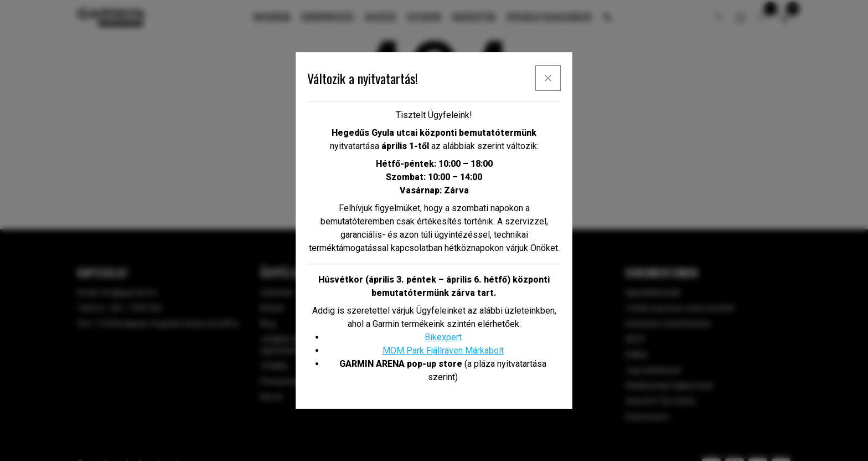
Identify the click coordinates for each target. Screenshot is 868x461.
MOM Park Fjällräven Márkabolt (443, 350)
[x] (548, 78)
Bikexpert (443, 337)
